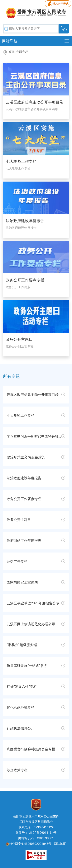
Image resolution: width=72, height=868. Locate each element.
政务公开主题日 (19, 339)
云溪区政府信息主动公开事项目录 (35, 102)
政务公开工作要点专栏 (25, 280)
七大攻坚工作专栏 (21, 161)
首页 (11, 52)
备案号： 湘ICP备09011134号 (36, 833)
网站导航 (10, 41)
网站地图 (60, 844)
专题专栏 (22, 52)
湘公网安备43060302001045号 (29, 844)
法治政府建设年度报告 (25, 221)
